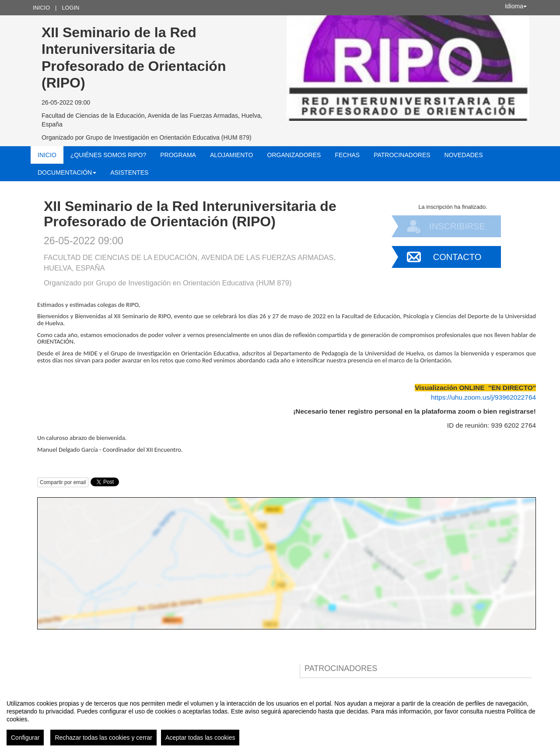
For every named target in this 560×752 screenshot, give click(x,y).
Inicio (41, 8)
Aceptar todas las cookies (200, 738)
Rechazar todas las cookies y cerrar (103, 738)
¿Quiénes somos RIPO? (108, 155)
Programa (178, 155)
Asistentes (129, 172)
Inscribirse (457, 226)
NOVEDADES (464, 155)
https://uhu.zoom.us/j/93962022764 (483, 397)
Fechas (347, 155)
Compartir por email (63, 482)
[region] (280, 719)
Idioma (516, 6)
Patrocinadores (402, 155)
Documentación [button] (67, 172)
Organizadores (294, 155)
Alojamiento (232, 155)
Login (70, 8)
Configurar (25, 738)
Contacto (457, 257)
